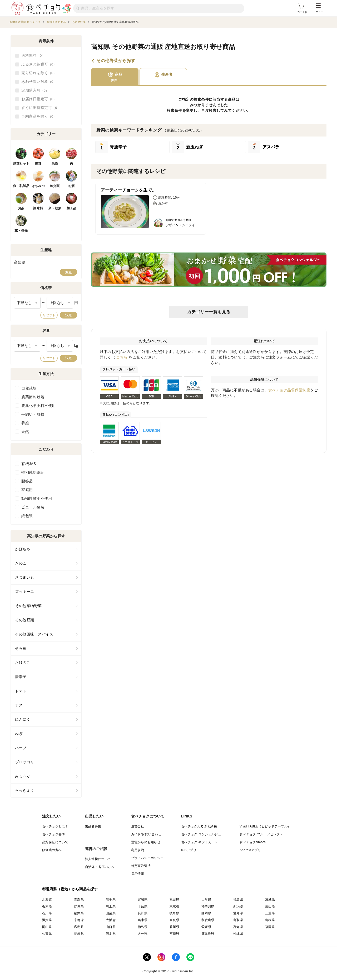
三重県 (270, 913)
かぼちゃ (23, 549)
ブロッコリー (26, 762)
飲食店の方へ (52, 850)
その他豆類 (25, 620)
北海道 (47, 900)
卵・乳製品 (21, 186)
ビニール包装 (33, 507)
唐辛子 (21, 677)
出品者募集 (93, 826)
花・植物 (21, 231)
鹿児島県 (208, 934)
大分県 (143, 934)
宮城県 (143, 900)
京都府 (79, 920)
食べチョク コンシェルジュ (201, 834)
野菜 (38, 164)
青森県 (79, 900)
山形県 (206, 900)
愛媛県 (206, 927)
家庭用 (27, 490)
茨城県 (270, 900)
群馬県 (79, 906)
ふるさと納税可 (39, 64)
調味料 (38, 208)
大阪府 (111, 920)
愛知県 (238, 913)
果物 (55, 164)
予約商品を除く (39, 117)
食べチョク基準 (54, 834)
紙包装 (27, 516)
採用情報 (138, 874)
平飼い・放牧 (33, 414)
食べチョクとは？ (55, 826)
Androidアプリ (250, 850)
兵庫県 (143, 920)
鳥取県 (238, 920)
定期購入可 (35, 90)
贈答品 (27, 481)
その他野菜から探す (116, 61)
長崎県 (79, 934)
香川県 (174, 927)
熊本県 (111, 934)
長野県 (143, 913)
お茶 (21, 208)
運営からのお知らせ (146, 842)
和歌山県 (208, 920)
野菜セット (21, 164)
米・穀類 (55, 208)
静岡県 (206, 913)
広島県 (79, 927)
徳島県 (143, 927)
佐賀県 (47, 934)
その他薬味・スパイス (34, 634)
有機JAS (29, 464)
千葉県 (143, 906)
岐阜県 (174, 913)
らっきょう (25, 790)
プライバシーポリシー (147, 858)
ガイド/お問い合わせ (146, 834)
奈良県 (174, 920)
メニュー (318, 8)
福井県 (79, 913)
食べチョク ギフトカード (200, 842)
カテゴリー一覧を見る (209, 312)
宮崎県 (174, 934)
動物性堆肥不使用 (37, 498)
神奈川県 (208, 906)
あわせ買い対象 (39, 82)
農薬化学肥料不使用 (39, 406)
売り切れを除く (39, 73)
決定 (68, 315)
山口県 (111, 927)
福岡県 (270, 927)
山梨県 (111, 913)
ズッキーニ (25, 592)
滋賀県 (47, 920)
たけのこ (23, 663)
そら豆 (21, 648)
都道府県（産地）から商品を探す (70, 889)
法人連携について (98, 859)
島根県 (270, 920)
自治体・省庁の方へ (100, 867)
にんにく (23, 719)
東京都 (174, 906)
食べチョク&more (253, 842)
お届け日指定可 (39, 99)
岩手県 (111, 900)
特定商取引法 (141, 866)
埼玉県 (111, 906)
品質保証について (55, 842)
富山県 (270, 906)
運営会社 (138, 826)
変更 (68, 272)
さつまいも (25, 577)
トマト (21, 691)
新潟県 (238, 906)
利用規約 (138, 850)
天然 (25, 432)
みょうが (23, 776)
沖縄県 (238, 934)
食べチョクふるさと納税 (199, 826)
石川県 (47, 913)
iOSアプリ (189, 850)
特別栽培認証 (33, 472)
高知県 (238, 927)
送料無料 (33, 56)
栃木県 (47, 906)
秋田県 (174, 900)
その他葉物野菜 (28, 606)
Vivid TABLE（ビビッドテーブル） (265, 826)
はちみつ (38, 186)
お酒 (71, 186)
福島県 (238, 900)
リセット (49, 315)
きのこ (21, 563)
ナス (19, 705)
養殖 (25, 423)
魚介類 (55, 186)
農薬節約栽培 (33, 397)
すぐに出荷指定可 (41, 108)
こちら (122, 357)
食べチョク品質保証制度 (289, 390)
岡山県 (47, 927)
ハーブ (21, 748)
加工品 (72, 208)
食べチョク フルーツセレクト (261, 834)
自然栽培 (29, 388)
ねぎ (19, 734)
